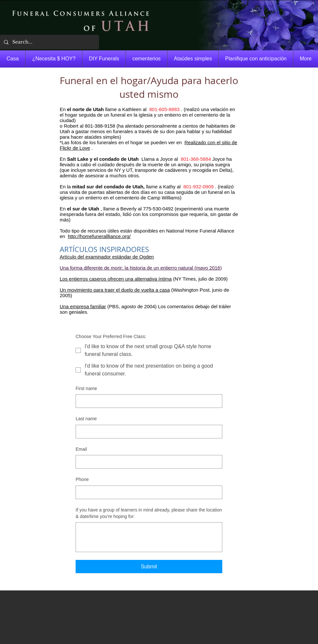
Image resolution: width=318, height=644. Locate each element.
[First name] (147, 401)
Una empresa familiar (83, 306)
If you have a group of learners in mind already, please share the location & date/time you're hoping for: (149, 513)
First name (86, 388)
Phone (82, 479)
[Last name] (147, 432)
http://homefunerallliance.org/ (99, 236)
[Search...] (49, 42)
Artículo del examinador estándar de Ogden (107, 257)
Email (81, 449)
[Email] (147, 462)
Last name (86, 419)
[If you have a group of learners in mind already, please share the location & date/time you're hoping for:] (149, 537)
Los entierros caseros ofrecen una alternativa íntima (116, 279)
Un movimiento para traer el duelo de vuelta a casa (115, 290)
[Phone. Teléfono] (147, 492)
